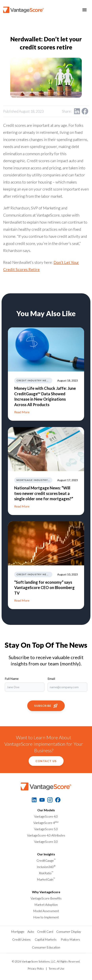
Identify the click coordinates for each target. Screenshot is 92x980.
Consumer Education (46, 947)
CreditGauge (46, 860)
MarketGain (46, 879)
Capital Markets (46, 939)
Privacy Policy (36, 968)
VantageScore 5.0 (46, 829)
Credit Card (45, 931)
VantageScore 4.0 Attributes (46, 835)
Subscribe (46, 706)
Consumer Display (69, 931)
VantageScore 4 (46, 823)
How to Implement (46, 917)
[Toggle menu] (84, 10)
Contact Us (46, 761)
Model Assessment (46, 911)
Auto (31, 931)
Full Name (12, 678)
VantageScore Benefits (46, 898)
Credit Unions (21, 939)
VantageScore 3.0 (46, 842)
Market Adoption (46, 905)
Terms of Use (56, 968)
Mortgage (18, 931)
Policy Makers (70, 939)
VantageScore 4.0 (46, 816)
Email (51, 678)
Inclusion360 (46, 867)
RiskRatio (46, 873)
